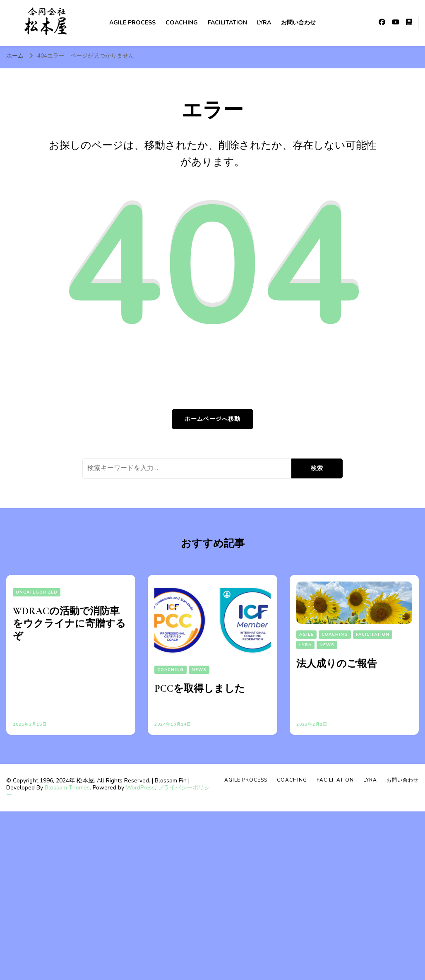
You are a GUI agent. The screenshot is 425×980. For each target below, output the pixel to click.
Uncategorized (37, 592)
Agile (306, 635)
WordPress (140, 788)
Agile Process (132, 23)
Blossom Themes (67, 788)
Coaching (182, 23)
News (199, 670)
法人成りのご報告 (337, 664)
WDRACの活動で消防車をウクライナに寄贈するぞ (69, 624)
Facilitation (227, 23)
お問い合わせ (298, 23)
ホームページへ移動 (212, 419)
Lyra (264, 23)
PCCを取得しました (200, 689)
